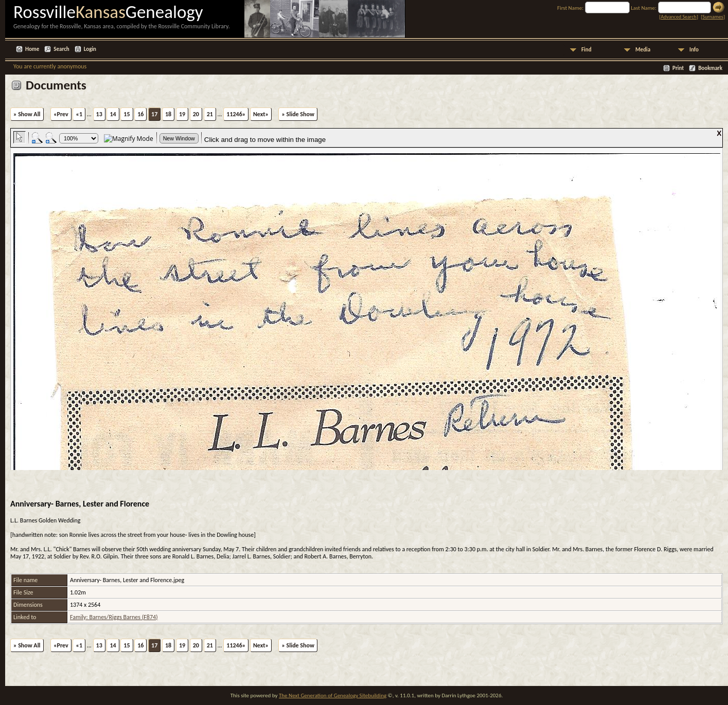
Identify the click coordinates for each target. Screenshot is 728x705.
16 (140, 114)
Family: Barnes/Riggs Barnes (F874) (114, 617)
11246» (236, 114)
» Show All (27, 114)
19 (182, 114)
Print (678, 68)
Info (694, 50)
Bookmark (710, 68)
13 (99, 114)
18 (168, 114)
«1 (79, 114)
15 (127, 114)
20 (196, 114)
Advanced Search (678, 17)
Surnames (713, 17)
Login (90, 49)
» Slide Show (298, 114)
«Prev (61, 114)
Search (61, 49)
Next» (261, 114)
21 (210, 114)
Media (643, 50)
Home (32, 49)
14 (113, 114)
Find (587, 50)
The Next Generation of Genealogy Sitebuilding (333, 695)
